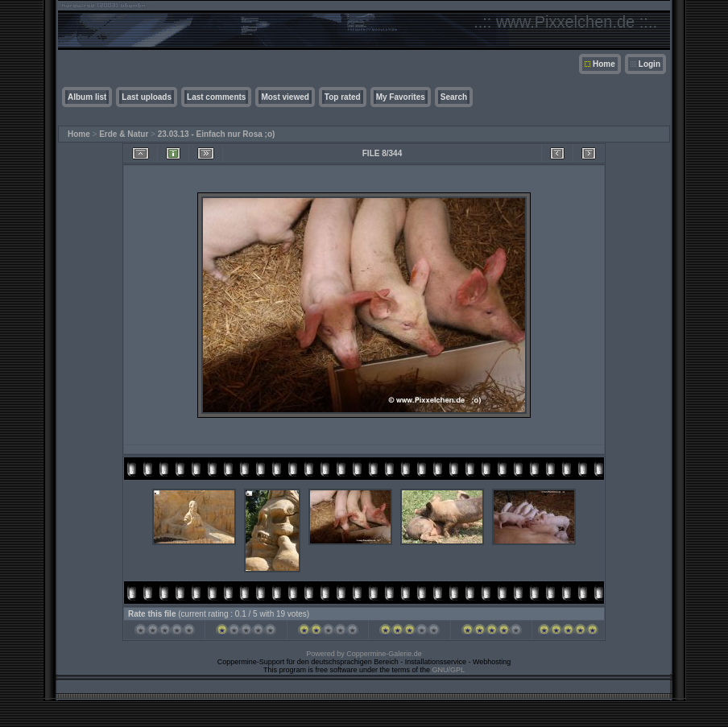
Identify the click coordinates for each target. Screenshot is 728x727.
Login (649, 64)
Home (604, 64)
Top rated (343, 97)
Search (454, 97)
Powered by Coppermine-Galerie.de (364, 654)
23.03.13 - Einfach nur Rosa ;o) (217, 134)
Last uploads (147, 97)
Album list (87, 97)
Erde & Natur (124, 134)
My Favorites (401, 97)
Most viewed (285, 97)
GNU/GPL (449, 670)
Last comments (216, 97)
